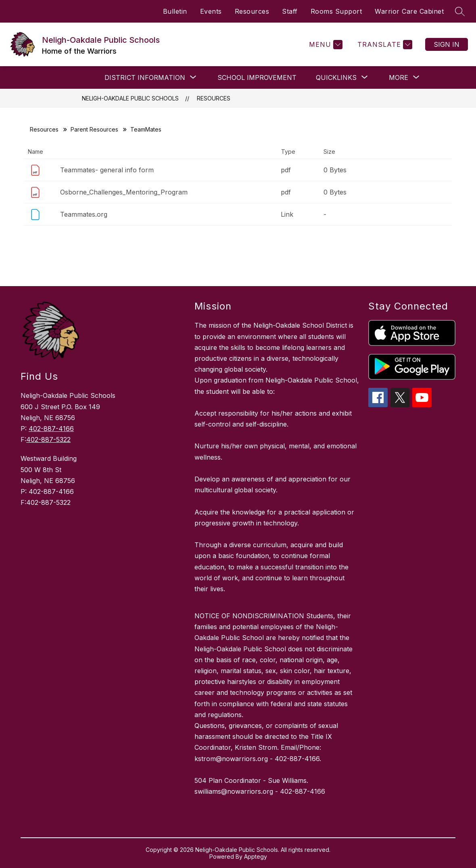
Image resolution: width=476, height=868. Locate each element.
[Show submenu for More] (399, 77)
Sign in (447, 44)
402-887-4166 (51, 429)
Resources (252, 11)
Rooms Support (336, 11)
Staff (290, 11)
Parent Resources (94, 129)
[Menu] (325, 45)
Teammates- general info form (107, 170)
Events (211, 11)
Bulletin (175, 11)
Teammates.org (84, 214)
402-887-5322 (48, 439)
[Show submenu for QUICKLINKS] (336, 77)
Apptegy (256, 856)
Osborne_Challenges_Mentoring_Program (124, 192)
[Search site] (460, 11)
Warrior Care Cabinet (409, 11)
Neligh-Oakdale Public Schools (130, 98)
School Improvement (257, 77)
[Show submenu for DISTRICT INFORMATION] (145, 77)
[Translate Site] (384, 45)
